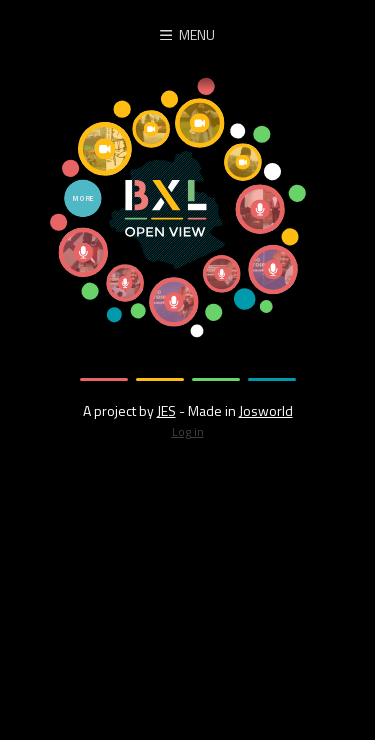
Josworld (266, 410)
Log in (188, 431)
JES (166, 410)
